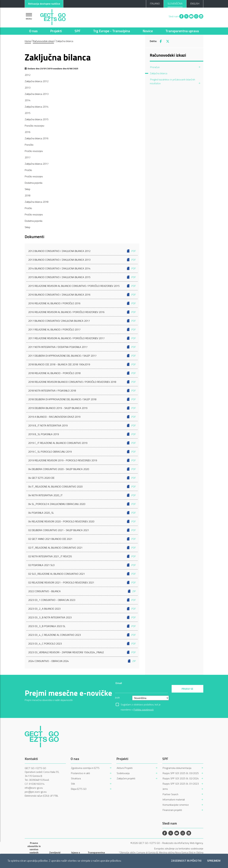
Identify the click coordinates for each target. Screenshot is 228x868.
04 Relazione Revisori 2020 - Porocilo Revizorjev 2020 (82, 521)
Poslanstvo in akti (80, 773)
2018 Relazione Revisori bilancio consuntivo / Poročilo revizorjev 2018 (82, 382)
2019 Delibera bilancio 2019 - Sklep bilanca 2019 (82, 408)
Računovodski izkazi (43, 41)
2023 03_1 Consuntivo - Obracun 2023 (82, 600)
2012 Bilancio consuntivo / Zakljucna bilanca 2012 (82, 251)
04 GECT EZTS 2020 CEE (82, 478)
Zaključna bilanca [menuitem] (158, 73)
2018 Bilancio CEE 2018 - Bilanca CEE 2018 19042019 (82, 364)
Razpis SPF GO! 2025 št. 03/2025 (181, 773)
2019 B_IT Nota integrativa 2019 (82, 425)
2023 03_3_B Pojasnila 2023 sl (82, 626)
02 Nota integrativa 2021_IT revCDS (82, 556)
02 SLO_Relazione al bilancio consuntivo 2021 (82, 574)
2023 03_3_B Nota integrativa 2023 (82, 617)
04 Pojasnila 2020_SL (82, 513)
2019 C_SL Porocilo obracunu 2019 (82, 452)
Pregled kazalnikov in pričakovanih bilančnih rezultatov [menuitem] (172, 81)
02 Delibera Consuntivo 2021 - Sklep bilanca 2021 (82, 530)
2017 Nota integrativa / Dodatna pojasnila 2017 (82, 347)
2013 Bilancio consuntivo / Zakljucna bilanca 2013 (82, 260)
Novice (148, 31)
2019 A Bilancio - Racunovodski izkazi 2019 (82, 417)
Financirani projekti (172, 810)
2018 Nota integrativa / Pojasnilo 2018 (82, 391)
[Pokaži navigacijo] (29, 16)
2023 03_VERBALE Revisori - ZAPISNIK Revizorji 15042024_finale (82, 652)
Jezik (117, 697)
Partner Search (170, 794)
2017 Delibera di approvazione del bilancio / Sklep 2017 (82, 356)
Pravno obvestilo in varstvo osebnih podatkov (34, 849)
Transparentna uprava (182, 31)
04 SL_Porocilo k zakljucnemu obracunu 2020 (82, 504)
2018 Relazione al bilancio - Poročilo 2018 (82, 373)
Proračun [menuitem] (155, 67)
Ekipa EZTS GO (79, 789)
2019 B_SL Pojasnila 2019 (82, 434)
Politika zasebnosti (144, 710)
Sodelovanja (123, 773)
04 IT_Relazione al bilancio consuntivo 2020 (82, 487)
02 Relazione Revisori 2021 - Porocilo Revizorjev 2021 (82, 582)
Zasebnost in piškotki (186, 861)
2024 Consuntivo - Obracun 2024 (82, 661)
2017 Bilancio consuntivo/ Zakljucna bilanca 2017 (82, 321)
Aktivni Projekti (125, 768)
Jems (165, 789)
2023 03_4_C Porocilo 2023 (82, 644)
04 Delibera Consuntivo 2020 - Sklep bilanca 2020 (82, 469)
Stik (73, 784)
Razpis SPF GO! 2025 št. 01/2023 (181, 784)
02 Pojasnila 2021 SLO (82, 565)
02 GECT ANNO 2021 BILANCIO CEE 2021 (82, 539)
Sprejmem (214, 861)
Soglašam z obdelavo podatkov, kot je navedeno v (141, 705)
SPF (78, 31)
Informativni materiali (174, 800)
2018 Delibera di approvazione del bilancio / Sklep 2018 (82, 399)
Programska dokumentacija (177, 768)
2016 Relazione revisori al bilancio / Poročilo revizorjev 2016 (82, 312)
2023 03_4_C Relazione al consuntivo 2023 (82, 635)
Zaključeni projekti (126, 778)
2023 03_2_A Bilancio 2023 (82, 609)
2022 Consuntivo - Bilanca (82, 591)
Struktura (76, 778)
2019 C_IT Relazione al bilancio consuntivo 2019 (82, 443)
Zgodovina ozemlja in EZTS (85, 768)
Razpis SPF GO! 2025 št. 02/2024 (181, 778)
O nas (33, 31)
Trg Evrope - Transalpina (112, 31)
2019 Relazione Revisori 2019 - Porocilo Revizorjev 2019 (82, 460)
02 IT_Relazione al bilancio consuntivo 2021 (82, 548)
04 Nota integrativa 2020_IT (82, 495)
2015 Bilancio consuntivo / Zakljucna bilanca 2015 (82, 277)
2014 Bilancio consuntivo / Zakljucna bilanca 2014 (82, 268)
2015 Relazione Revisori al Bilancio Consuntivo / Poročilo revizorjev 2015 (82, 286)
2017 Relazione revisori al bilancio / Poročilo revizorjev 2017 (82, 338)
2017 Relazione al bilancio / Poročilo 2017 (82, 329)
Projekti (56, 31)
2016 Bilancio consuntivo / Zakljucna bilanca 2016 (82, 295)
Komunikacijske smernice (176, 805)
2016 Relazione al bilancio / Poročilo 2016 (82, 303)
